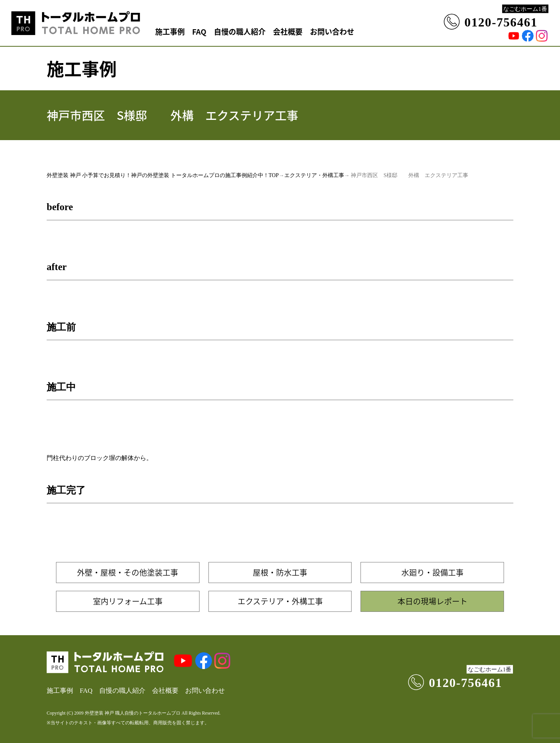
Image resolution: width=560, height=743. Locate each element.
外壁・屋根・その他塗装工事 (128, 572)
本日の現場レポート (432, 601)
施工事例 (170, 31)
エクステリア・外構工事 (314, 175)
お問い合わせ (332, 31)
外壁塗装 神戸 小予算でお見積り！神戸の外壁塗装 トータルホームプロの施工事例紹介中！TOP (163, 175)
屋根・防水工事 (280, 572)
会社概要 (288, 31)
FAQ (199, 31)
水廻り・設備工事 (432, 572)
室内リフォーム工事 (128, 601)
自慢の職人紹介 (240, 31)
